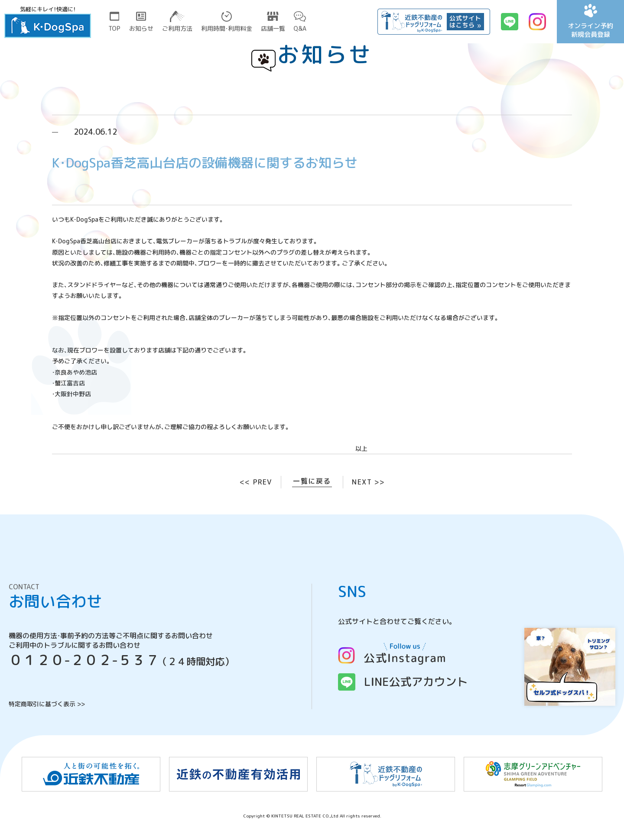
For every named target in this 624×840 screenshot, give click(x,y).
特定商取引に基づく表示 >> (47, 704)
